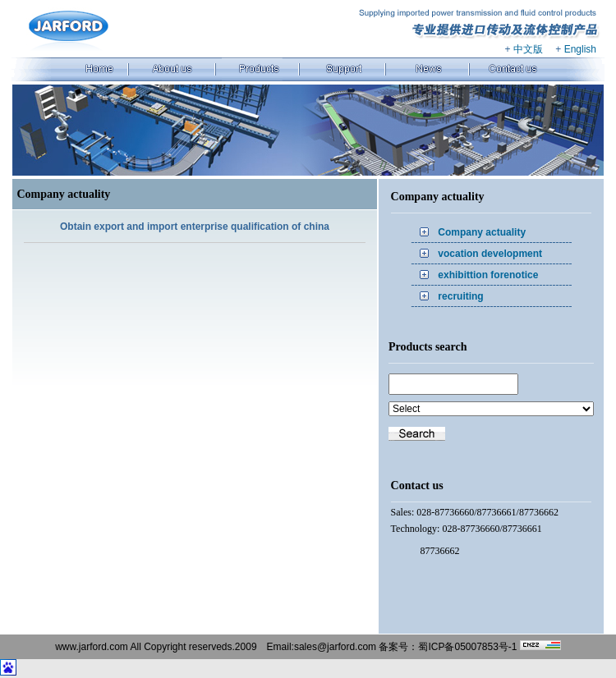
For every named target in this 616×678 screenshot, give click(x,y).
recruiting (460, 296)
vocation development (490, 254)
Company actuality (482, 232)
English (580, 49)
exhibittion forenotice (488, 275)
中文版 (528, 49)
